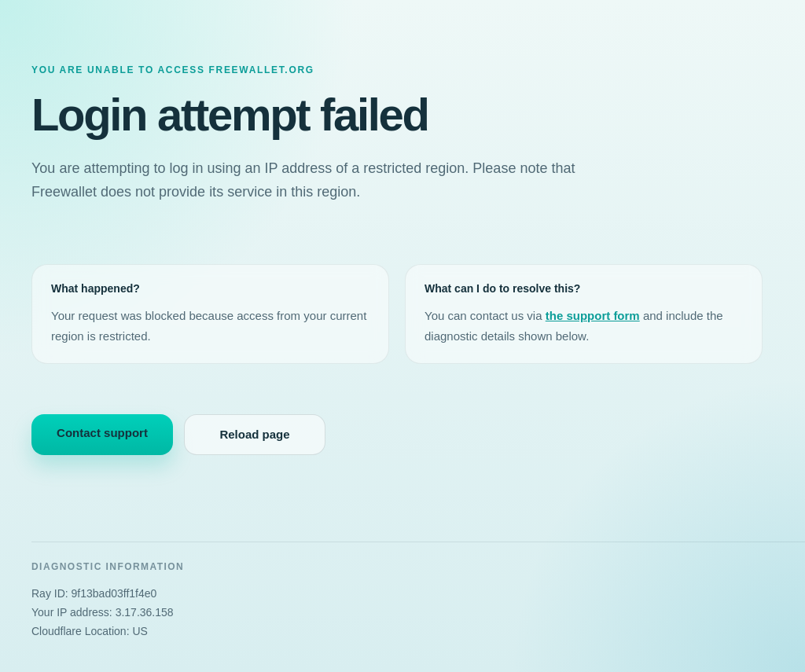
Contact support (102, 433)
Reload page (254, 434)
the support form (593, 316)
